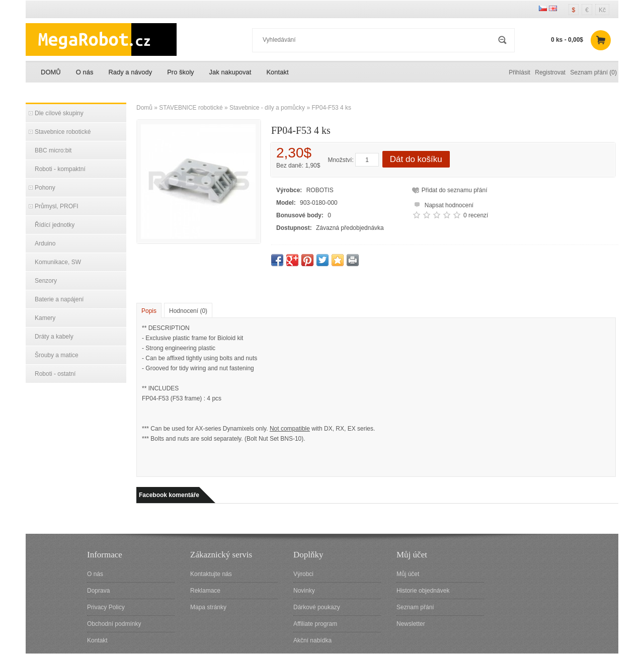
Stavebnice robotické (63, 132)
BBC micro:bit (53, 150)
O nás (85, 72)
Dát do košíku (416, 159)
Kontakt (277, 72)
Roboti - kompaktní (60, 169)
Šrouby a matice (57, 355)
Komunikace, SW (58, 262)
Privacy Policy (106, 607)
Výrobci (303, 574)
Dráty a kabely (54, 337)
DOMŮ (51, 72)
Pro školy (180, 72)
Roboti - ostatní (55, 374)
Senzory (46, 281)
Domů (144, 108)
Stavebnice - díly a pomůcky (267, 108)
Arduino (45, 243)
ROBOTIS (320, 190)
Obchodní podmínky (114, 624)
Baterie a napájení (59, 299)
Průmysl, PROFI (57, 206)
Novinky (304, 591)
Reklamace (205, 591)
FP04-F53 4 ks (331, 108)
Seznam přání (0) (593, 72)
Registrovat (550, 72)
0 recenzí (476, 215)
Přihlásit (519, 72)
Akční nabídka (312, 640)
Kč (602, 10)
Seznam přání (415, 607)
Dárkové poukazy (317, 607)
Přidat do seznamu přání (455, 190)
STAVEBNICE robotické (191, 108)
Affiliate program (315, 624)
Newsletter (411, 624)
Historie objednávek (423, 591)
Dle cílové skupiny (59, 113)
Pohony (45, 188)
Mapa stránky (208, 607)
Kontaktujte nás (211, 574)
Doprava (98, 591)
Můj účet (408, 574)
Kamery (45, 318)
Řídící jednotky (55, 225)
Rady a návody (130, 72)
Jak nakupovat (230, 72)
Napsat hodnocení (442, 204)
